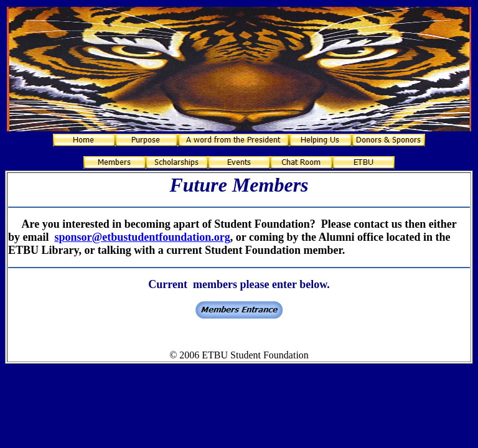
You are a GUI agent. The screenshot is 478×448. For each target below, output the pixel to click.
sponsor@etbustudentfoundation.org (143, 237)
